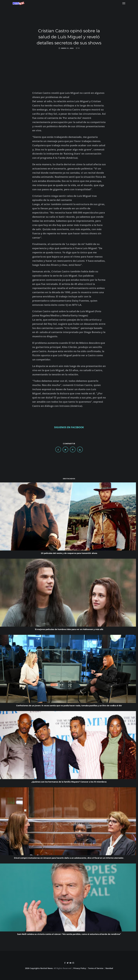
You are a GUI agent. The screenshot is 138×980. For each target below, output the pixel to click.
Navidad (109, 968)
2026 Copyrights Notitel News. (39, 968)
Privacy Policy (80, 968)
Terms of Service (96, 968)
